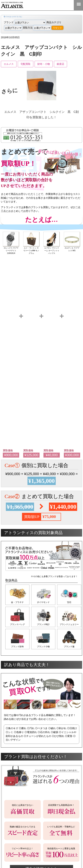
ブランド (25, 22)
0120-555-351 (67, 5)
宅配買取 (26, 64)
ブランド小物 (43, 647)
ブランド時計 (43, 624)
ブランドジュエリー (69, 624)
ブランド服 (69, 647)
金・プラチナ (17, 602)
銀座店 (60, 64)
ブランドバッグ (17, 624)
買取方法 (37, 28)
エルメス (9, 64)
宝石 (69, 602)
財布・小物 (44, 64)
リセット (57, 28)
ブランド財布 (17, 647)
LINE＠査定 (56, 5)
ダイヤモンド (43, 602)
